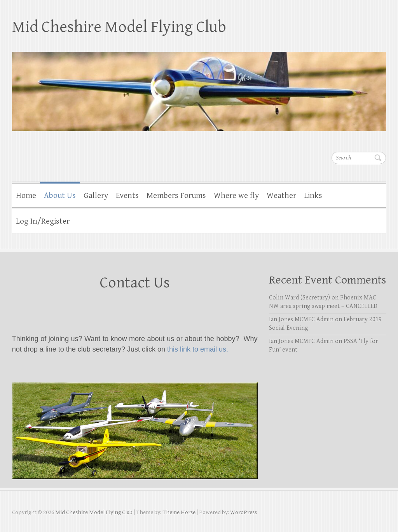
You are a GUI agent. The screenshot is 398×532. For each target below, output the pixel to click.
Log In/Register (43, 221)
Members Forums (176, 196)
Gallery (96, 196)
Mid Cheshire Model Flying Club (119, 27)
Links (313, 196)
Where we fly (236, 196)
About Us (60, 196)
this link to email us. (198, 349)
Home (26, 196)
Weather (281, 196)
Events (127, 196)
